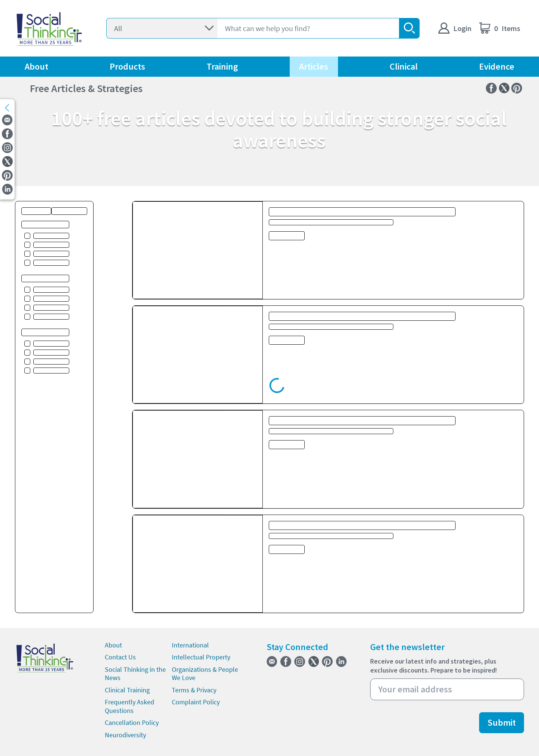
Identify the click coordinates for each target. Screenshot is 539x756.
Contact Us (120, 657)
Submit (502, 723)
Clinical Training (127, 690)
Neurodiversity (125, 735)
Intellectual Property (201, 657)
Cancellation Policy (132, 723)
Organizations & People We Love (205, 674)
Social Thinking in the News (135, 674)
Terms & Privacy (194, 690)
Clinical (404, 66)
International (190, 645)
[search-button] (409, 28)
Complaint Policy (196, 702)
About (36, 66)
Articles (314, 66)
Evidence (497, 66)
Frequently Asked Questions (130, 706)
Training (222, 66)
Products (127, 66)
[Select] (162, 28)
